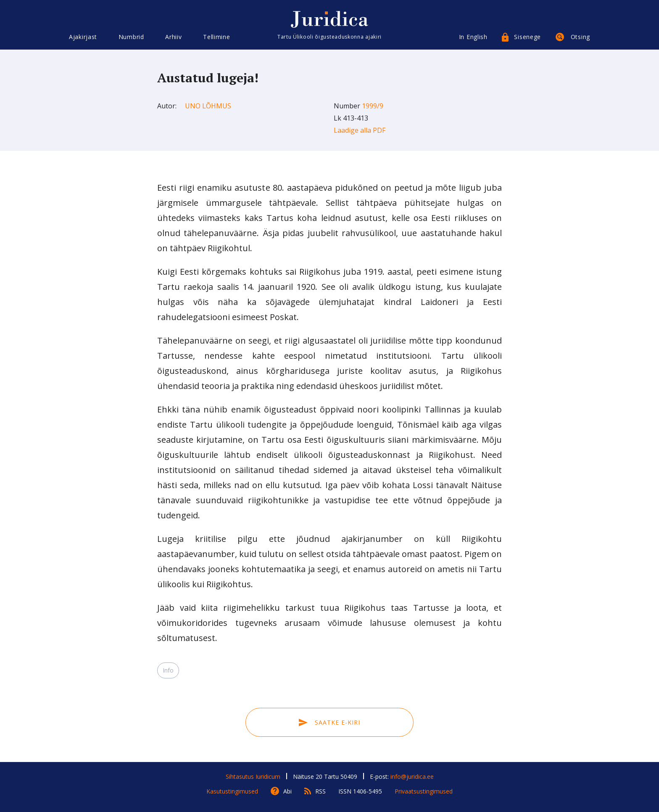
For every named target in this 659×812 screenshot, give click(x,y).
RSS (320, 791)
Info (168, 670)
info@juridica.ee (412, 777)
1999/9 (373, 106)
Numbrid (131, 37)
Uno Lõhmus (208, 106)
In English (473, 37)
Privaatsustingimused (424, 791)
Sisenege (527, 37)
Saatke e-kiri (329, 722)
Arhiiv (173, 37)
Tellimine (216, 37)
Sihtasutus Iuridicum (253, 777)
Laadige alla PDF (360, 130)
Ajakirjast (83, 37)
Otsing (580, 37)
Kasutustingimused (232, 791)
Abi (287, 791)
